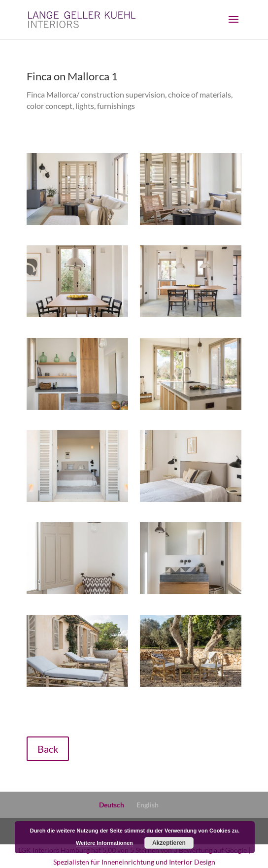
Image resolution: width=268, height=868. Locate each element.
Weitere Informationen (104, 843)
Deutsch (112, 805)
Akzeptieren (169, 843)
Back (48, 749)
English (148, 805)
